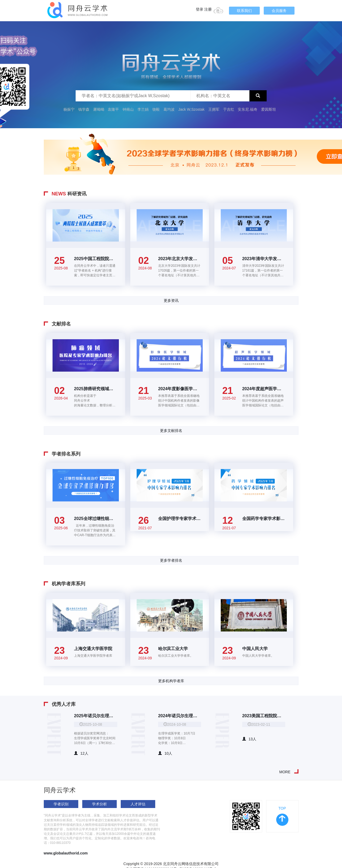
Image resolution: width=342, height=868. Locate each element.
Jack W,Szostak (191, 109)
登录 (200, 9)
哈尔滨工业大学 (173, 649)
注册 (208, 9)
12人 (81, 753)
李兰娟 (143, 109)
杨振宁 (69, 109)
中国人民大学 (255, 649)
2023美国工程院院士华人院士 (264, 716)
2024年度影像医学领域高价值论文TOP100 (180, 389)
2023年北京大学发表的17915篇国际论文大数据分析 (180, 259)
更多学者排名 (171, 560)
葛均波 (169, 109)
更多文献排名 (171, 431)
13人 (249, 739)
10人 (165, 753)
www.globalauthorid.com (66, 853)
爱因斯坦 (269, 109)
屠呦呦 (99, 109)
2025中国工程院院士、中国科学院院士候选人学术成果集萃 (96, 259)
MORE (285, 772)
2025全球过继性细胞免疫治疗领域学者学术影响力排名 (96, 519)
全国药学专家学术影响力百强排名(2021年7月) (264, 519)
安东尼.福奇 (248, 109)
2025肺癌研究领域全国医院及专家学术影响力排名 (96, 389)
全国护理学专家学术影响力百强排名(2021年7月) (180, 519)
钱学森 (84, 109)
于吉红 (229, 109)
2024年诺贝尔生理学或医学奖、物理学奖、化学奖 (180, 716)
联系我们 (244, 11)
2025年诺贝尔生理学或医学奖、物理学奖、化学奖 (96, 716)
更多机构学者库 (171, 681)
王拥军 (214, 109)
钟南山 (128, 109)
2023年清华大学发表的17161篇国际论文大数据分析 (264, 259)
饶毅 (156, 109)
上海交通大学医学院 (93, 649)
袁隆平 (113, 109)
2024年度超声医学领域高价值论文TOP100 (264, 389)
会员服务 (279, 11)
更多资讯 (171, 300)
